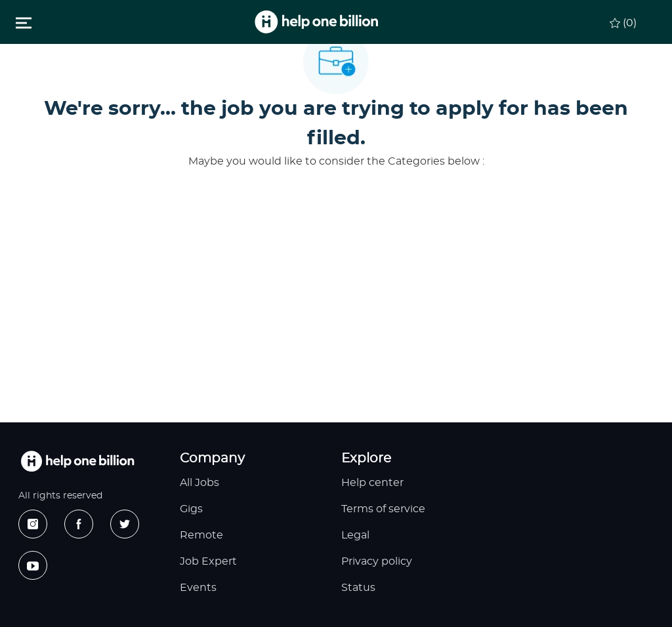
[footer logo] (77, 461)
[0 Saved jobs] (623, 21)
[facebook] (79, 524)
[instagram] (33, 524)
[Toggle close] (24, 22)
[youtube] (33, 565)
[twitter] (125, 524)
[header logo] (316, 22)
